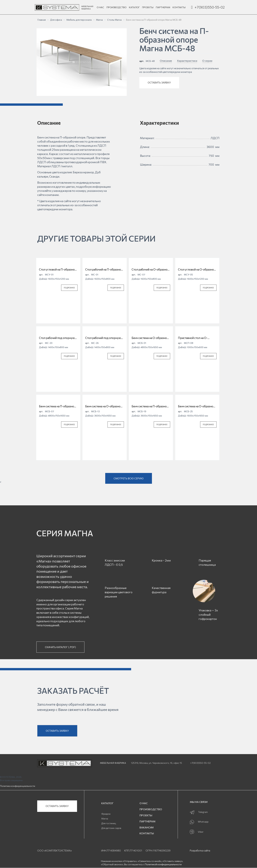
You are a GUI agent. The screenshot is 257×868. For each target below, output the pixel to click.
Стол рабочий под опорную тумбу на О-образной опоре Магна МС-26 (103, 338)
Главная (42, 20)
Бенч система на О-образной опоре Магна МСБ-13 (104, 406)
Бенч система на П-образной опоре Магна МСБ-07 (57, 406)
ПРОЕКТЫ (148, 7)
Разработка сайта (200, 850)
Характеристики (187, 61)
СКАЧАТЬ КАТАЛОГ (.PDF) (60, 647)
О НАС (100, 7)
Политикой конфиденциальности (163, 864)
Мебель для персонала (79, 20)
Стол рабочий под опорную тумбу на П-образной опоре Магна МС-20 (57, 338)
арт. (142, 61)
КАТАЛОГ (134, 7)
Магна (99, 20)
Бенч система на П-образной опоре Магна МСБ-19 (150, 406)
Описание (166, 61)
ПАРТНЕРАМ (163, 7)
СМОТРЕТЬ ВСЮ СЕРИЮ (129, 478)
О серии (207, 61)
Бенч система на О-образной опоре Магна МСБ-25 (196, 406)
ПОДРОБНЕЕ (69, 288)
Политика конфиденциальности (18, 786)
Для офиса (56, 20)
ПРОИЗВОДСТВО (117, 7)
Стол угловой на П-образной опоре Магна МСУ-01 (58, 270)
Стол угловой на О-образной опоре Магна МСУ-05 (197, 270)
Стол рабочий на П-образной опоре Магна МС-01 (104, 270)
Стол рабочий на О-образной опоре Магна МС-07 (150, 270)
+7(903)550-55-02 (210, 7)
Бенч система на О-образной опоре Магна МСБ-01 (150, 338)
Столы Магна (114, 20)
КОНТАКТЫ (179, 7)
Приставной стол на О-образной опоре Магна (193, 338)
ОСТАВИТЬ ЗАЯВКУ (159, 82)
